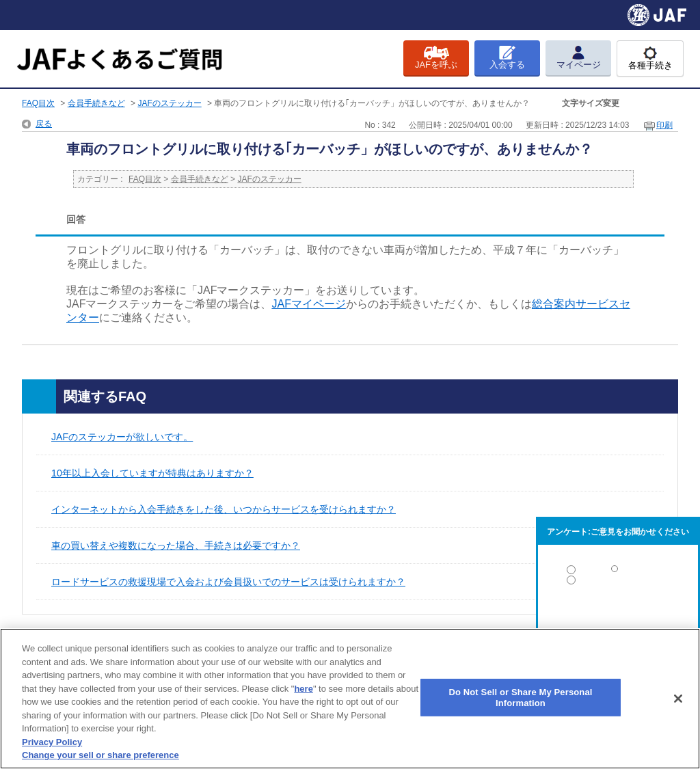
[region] (350, 699)
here (303, 689)
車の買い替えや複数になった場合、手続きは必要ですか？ (176, 545)
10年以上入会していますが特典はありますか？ (152, 473)
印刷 (664, 125)
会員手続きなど (96, 103)
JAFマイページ (308, 304)
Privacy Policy (52, 742)
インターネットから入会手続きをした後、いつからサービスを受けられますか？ (224, 509)
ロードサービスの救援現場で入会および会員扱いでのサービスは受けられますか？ (228, 582)
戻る (44, 124)
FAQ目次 (38, 103)
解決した (618, 572)
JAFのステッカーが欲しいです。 (122, 437)
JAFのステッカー (169, 103)
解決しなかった (618, 618)
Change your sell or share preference (100, 755)
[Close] (678, 699)
